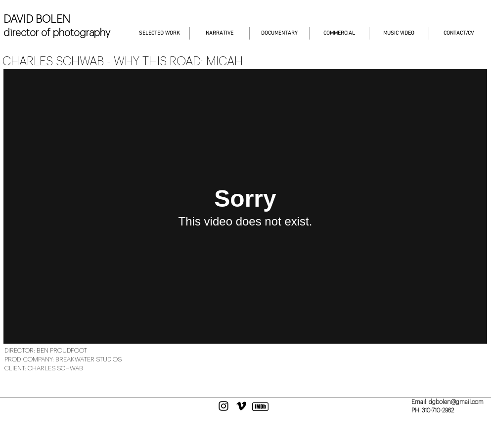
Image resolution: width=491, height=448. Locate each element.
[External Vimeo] (245, 206)
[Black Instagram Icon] (223, 406)
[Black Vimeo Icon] (241, 406)
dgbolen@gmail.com (456, 402)
